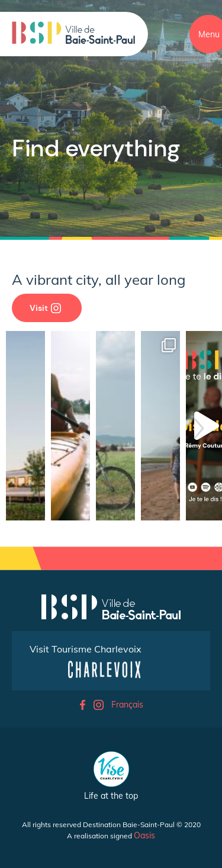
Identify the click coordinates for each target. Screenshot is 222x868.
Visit (45, 308)
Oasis (144, 835)
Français (127, 705)
